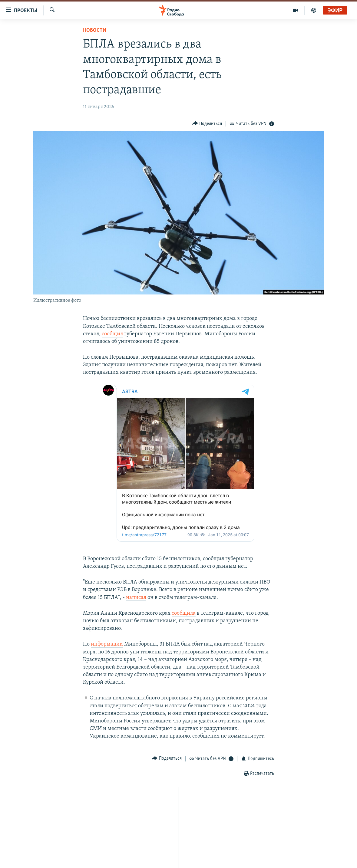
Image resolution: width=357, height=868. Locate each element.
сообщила (184, 613)
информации (107, 644)
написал (136, 598)
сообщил (112, 334)
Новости (95, 30)
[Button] (207, 124)
